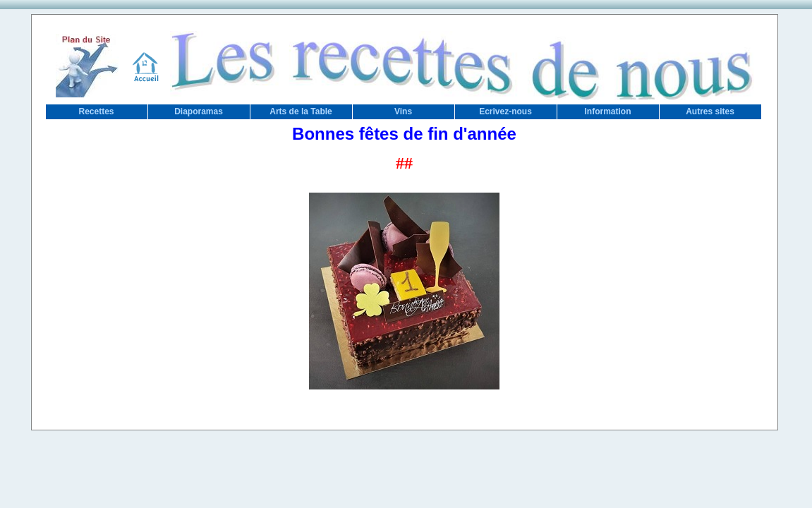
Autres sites (710, 111)
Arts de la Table (301, 111)
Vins (403, 111)
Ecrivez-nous (505, 111)
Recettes (96, 111)
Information (608, 111)
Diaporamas (199, 111)
